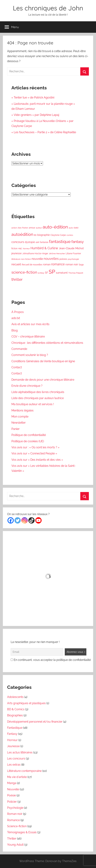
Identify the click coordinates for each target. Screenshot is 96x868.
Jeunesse (13, 746)
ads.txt (16, 318)
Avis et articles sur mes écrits (30, 324)
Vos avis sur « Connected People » (34, 453)
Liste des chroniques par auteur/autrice (38, 398)
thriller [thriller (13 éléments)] (17, 279)
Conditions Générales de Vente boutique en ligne (43, 361)
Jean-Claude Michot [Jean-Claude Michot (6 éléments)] (71, 248)
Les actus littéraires (20, 752)
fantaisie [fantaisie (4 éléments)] (44, 242)
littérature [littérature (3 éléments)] (16, 259)
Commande (19, 349)
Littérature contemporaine (24, 771)
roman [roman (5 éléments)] (47, 264)
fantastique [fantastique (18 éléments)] (60, 241)
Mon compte (20, 417)
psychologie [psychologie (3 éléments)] (73, 259)
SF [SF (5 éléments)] (46, 273)
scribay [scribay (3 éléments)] (41, 273)
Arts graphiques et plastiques (26, 703)
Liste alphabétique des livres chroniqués (38, 392)
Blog (15, 330)
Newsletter (19, 423)
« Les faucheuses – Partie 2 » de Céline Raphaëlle (44, 132)
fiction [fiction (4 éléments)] (14, 248)
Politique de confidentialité (29, 435)
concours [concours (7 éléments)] (18, 242)
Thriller (12, 839)
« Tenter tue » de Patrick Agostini (33, 97)
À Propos (18, 312)
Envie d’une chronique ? (27, 386)
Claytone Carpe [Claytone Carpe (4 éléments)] (58, 235)
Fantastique (15, 728)
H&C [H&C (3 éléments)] (20, 249)
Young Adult (15, 845)
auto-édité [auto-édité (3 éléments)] (74, 228)
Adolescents (15, 697)
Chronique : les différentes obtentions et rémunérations (47, 343)
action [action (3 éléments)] (14, 228)
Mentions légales (22, 410)
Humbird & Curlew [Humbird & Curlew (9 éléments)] (44, 248)
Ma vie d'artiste (17, 777)
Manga (12, 783)
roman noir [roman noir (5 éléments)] (72, 264)
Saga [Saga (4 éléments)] (81, 265)
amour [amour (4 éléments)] (32, 228)
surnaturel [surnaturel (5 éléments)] (62, 273)
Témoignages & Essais (22, 832)
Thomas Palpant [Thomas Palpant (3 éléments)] (76, 273)
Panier (16, 429)
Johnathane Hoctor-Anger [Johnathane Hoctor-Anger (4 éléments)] (35, 253)
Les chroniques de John (48, 8)
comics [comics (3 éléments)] (70, 235)
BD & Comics (16, 709)
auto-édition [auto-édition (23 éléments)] (55, 227)
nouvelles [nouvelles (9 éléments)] (51, 259)
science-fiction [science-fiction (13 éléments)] (24, 272)
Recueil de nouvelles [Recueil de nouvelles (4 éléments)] (32, 265)
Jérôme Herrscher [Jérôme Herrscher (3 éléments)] (57, 254)
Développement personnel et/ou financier (35, 722)
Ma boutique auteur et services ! (33, 404)
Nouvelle (13, 789)
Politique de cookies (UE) (28, 441)
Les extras (14, 765)
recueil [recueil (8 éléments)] (16, 264)
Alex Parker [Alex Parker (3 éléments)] (23, 228)
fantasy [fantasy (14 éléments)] (78, 242)
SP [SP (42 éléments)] (52, 272)
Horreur (12, 740)
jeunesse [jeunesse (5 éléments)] (17, 253)
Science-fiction (17, 826)
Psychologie (15, 808)
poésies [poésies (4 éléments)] (63, 259)
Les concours (16, 759)
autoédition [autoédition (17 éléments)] (22, 234)
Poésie (12, 795)
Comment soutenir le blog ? (30, 355)
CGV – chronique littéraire (28, 337)
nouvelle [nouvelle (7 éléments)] (37, 259)
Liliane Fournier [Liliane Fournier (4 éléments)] (73, 253)
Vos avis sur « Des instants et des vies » (37, 460)
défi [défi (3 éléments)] (37, 242)
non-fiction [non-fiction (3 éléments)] (26, 259)
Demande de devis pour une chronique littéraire (43, 380)
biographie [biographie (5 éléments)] (44, 235)
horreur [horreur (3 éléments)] (26, 249)
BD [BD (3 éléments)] (35, 235)
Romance (13, 820)
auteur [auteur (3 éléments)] (39, 228)
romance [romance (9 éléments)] (58, 264)
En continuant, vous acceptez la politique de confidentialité (51, 660)
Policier (12, 802)
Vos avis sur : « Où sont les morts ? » (35, 447)
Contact (17, 367)
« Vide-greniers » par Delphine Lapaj (35, 115)
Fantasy (12, 734)
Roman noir (15, 814)
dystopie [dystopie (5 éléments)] (30, 242)
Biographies (15, 715)
